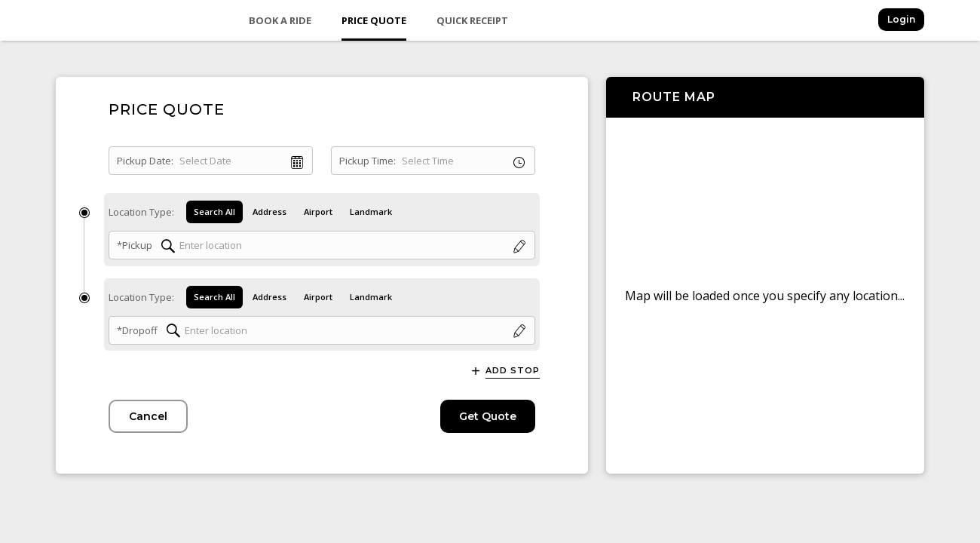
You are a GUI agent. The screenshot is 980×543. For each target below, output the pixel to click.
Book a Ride (280, 20)
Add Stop (513, 371)
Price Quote (374, 20)
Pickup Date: (145, 161)
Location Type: (141, 212)
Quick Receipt (472, 20)
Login (901, 19)
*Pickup (135, 245)
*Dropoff (137, 330)
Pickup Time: (367, 161)
